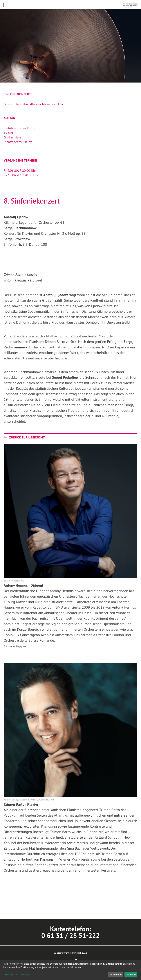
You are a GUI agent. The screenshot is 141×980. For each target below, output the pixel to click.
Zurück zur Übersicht (24, 437)
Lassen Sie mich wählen (16, 974)
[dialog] (70, 970)
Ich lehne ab (115, 974)
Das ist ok (131, 974)
